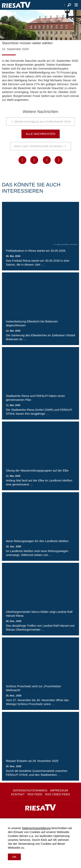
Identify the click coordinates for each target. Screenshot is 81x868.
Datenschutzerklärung (36, 828)
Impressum (59, 790)
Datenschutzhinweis (30, 790)
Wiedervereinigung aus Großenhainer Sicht (42, 121)
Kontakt (18, 794)
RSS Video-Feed (58, 794)
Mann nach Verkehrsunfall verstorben (39, 146)
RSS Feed (35, 794)
